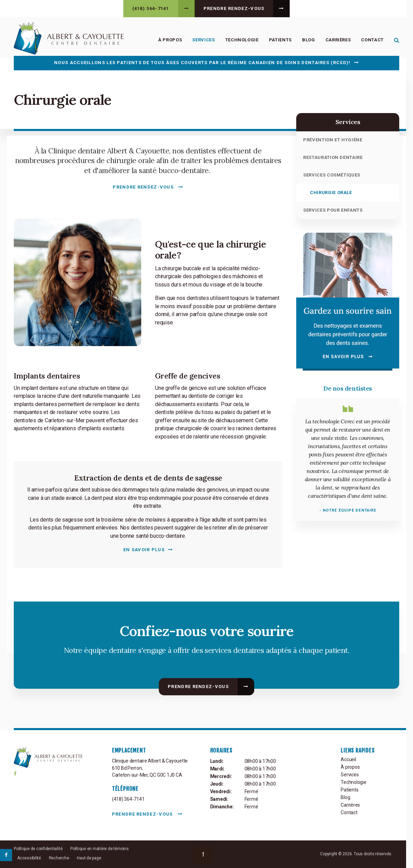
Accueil (348, 759)
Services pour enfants (333, 210)
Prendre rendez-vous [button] (234, 8)
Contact (372, 40)
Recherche (59, 858)
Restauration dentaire (333, 157)
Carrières (338, 40)
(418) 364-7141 (151, 8)
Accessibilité (29, 858)
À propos (170, 40)
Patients (280, 40)
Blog (309, 40)
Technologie (242, 40)
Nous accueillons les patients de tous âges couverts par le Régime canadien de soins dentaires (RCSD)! (202, 63)
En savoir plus (144, 550)
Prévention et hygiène (333, 140)
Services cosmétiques (332, 175)
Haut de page (89, 858)
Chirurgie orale (331, 193)
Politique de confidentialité (38, 849)
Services (203, 40)
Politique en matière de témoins (100, 849)
